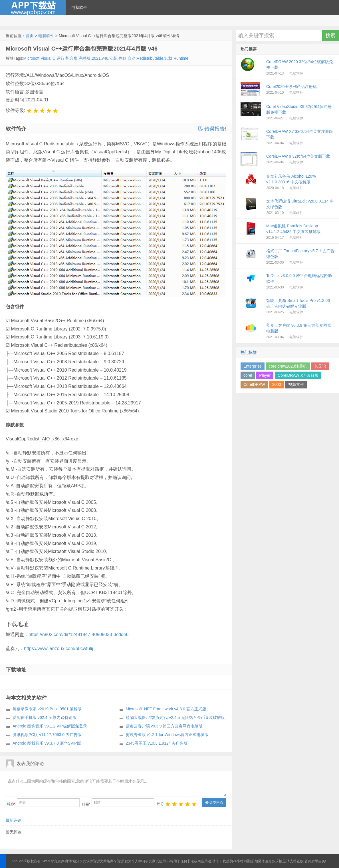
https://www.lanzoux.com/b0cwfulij (58, 649)
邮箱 (86, 804)
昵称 (11, 804)
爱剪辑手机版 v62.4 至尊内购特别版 (45, 717)
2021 (96, 58)
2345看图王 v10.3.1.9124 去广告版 (157, 743)
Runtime (181, 58)
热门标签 (249, 352)
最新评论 (14, 820)
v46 (105, 58)
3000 (277, 384)
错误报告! (212, 129)
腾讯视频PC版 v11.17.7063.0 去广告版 (47, 735)
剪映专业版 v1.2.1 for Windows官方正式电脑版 (167, 735)
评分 (160, 804)
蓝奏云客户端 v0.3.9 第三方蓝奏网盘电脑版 (164, 726)
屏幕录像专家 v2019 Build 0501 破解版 (47, 709)
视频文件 (296, 384)
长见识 (320, 366)
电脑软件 (79, 7)
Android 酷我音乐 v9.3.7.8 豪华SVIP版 (47, 743)
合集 (74, 58)
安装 (113, 58)
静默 (122, 58)
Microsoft (31, 58)
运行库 (62, 58)
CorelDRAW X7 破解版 (298, 375)
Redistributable (150, 58)
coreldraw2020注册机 (288, 366)
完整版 (85, 58)
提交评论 (214, 803)
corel (248, 375)
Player (265, 375)
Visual (46, 58)
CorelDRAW (254, 384)
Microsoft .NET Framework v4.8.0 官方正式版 (166, 709)
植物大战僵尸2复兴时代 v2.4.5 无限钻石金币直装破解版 (175, 717)
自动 (132, 58)
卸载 (168, 58)
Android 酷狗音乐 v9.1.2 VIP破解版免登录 (50, 726)
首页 (30, 36)
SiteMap (48, 861)
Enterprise (253, 366)
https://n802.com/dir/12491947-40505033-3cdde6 (78, 635)
